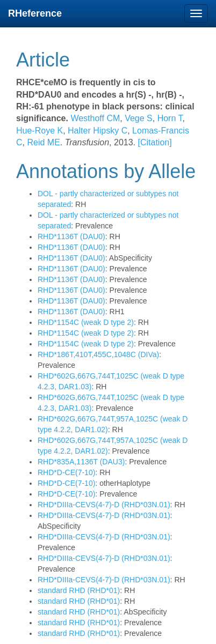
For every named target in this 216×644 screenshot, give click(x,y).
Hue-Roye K (39, 131)
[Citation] (154, 142)
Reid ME (42, 142)
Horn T (168, 118)
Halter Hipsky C (97, 131)
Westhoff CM (95, 118)
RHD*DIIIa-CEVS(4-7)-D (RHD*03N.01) (104, 505)
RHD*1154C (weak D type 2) (86, 322)
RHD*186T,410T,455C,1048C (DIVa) (98, 354)
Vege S (138, 118)
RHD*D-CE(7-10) (66, 472)
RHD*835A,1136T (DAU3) (81, 462)
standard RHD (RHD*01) (79, 590)
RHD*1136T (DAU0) (71, 236)
